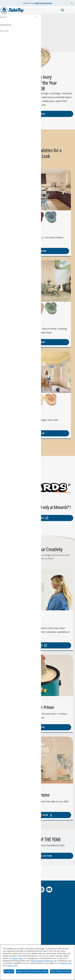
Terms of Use (12, 966)
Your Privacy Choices (61, 971)
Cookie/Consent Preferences (42, 961)
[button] (71, 10)
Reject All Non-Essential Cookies (32, 971)
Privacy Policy (18, 958)
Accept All (9, 971)
